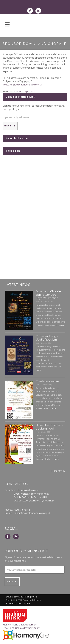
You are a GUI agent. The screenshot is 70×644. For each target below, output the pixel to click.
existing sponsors (25, 91)
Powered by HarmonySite (18, 603)
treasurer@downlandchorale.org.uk (22, 85)
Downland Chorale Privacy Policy (21, 628)
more (62, 325)
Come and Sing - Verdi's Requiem (47, 338)
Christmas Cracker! (48, 381)
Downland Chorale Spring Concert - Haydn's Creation (48, 295)
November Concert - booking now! (49, 427)
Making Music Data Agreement (20, 625)
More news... (58, 471)
